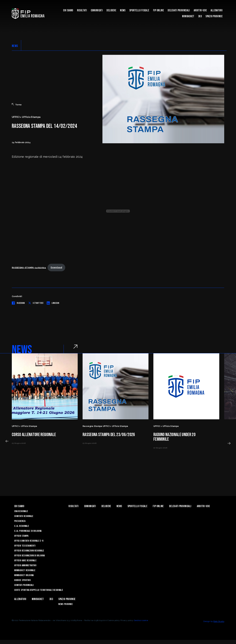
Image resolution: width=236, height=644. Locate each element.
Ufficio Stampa (21, 536)
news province (66, 604)
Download (56, 267)
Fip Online (158, 10)
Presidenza (20, 521)
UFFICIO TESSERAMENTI (25, 546)
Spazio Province (214, 16)
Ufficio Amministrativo (25, 565)
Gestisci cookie (141, 620)
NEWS (15, 46)
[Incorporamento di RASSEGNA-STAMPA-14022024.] (118, 211)
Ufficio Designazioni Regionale (29, 551)
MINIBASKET (188, 16)
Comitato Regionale (24, 516)
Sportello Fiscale (139, 10)
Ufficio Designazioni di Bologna (29, 556)
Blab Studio (219, 621)
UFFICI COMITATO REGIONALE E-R (29, 541)
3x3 (200, 16)
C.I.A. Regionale (22, 526)
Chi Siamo (68, 10)
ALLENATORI (217, 10)
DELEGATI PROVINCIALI (179, 10)
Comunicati (97, 10)
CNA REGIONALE (21, 511)
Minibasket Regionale (25, 570)
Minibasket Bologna (24, 575)
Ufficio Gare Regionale (25, 561)
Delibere (111, 10)
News (123, 10)
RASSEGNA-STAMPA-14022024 (29, 267)
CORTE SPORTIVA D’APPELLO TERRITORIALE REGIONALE (39, 590)
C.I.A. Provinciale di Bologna (28, 531)
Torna (17, 105)
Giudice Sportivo (22, 580)
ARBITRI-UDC (200, 10)
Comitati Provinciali (24, 585)
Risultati (82, 10)
